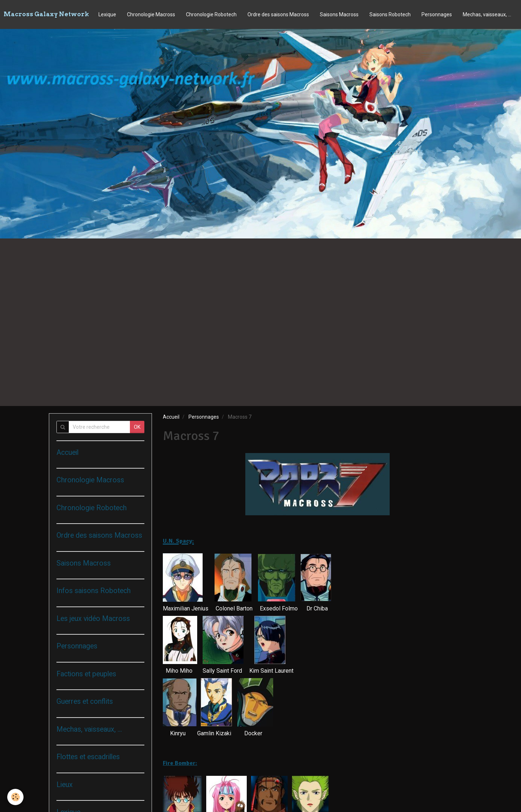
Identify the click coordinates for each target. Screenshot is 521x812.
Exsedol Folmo (279, 608)
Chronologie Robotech (211, 14)
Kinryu (178, 733)
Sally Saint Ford (222, 671)
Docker (253, 733)
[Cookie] (15, 797)
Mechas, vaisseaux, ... (487, 14)
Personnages (437, 14)
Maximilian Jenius (186, 608)
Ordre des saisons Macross (278, 14)
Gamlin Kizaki (214, 733)
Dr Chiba (317, 608)
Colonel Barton (234, 608)
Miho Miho (179, 671)
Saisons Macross (339, 14)
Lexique (107, 14)
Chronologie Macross (151, 14)
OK (137, 427)
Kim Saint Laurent (272, 671)
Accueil (171, 417)
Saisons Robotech (390, 14)
